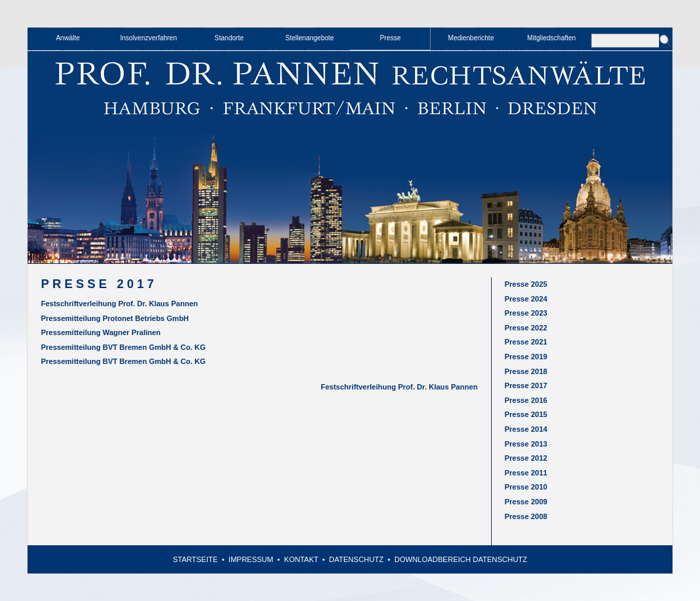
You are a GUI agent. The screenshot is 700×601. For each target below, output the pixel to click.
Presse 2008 (526, 516)
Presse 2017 (526, 385)
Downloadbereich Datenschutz (461, 559)
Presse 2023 (526, 313)
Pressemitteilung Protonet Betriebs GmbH (115, 318)
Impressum (251, 559)
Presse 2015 (526, 414)
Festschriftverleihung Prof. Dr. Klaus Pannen (120, 304)
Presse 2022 (526, 328)
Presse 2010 (526, 487)
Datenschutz (356, 559)
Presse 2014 (526, 429)
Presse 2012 (526, 458)
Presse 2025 (526, 284)
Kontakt (301, 559)
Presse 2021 (526, 342)
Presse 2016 (526, 400)
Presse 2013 (526, 444)
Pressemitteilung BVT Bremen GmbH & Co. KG (123, 347)
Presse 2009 (526, 502)
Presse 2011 (526, 473)
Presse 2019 (526, 357)
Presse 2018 (526, 371)
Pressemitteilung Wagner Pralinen (101, 332)
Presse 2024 (526, 299)
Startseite (195, 559)
